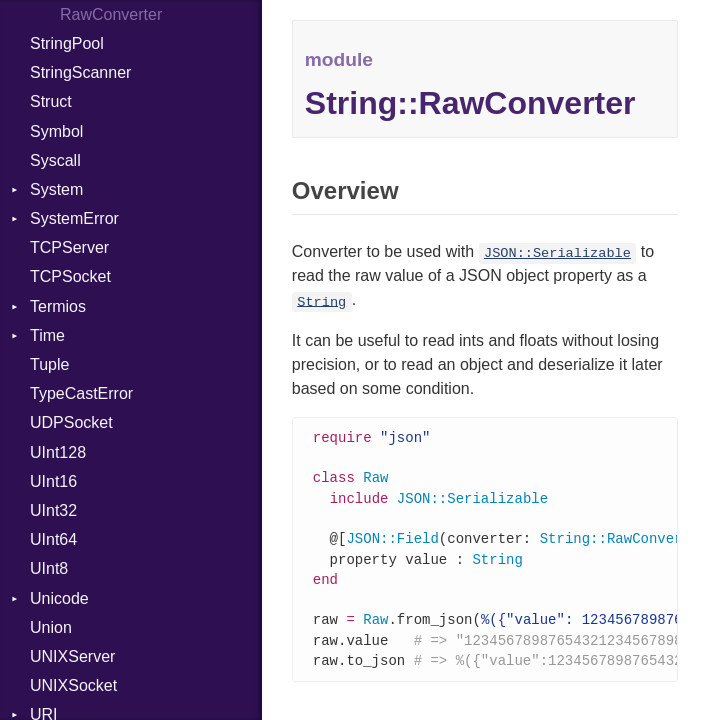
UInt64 (53, 539)
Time (47, 335)
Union (51, 627)
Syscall (55, 160)
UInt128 (58, 452)
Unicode (59, 598)
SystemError (74, 218)
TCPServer (69, 247)
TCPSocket (70, 276)
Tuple (49, 364)
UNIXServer (72, 656)
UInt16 (53, 481)
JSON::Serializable (557, 253)
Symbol (56, 131)
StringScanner (80, 72)
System (56, 189)
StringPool (67, 43)
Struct (51, 101)
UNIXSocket (73, 685)
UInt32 (53, 510)
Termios (58, 306)
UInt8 (49, 568)
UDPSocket (71, 422)
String (321, 301)
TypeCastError (81, 393)
